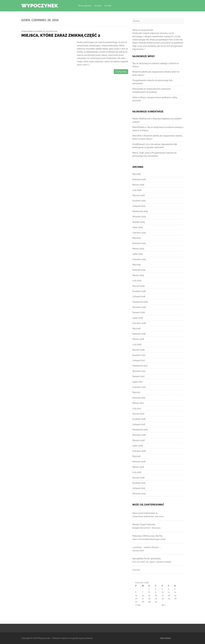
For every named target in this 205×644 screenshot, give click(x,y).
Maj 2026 (137, 174)
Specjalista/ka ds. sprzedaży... (147, 559)
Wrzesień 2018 (139, 307)
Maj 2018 (136, 329)
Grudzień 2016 (139, 419)
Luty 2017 (137, 408)
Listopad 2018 (139, 297)
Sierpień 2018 (139, 312)
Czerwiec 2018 (139, 323)
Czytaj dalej (121, 72)
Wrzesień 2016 (139, 435)
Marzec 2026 (138, 185)
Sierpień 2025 (139, 222)
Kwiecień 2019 (139, 270)
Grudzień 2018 (139, 291)
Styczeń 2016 (138, 478)
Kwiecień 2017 (139, 398)
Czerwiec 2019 (139, 259)
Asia (56, 31)
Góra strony (165, 638)
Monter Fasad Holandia (144, 525)
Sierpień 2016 (139, 440)
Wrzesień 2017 (139, 371)
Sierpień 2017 (139, 376)
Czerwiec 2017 (139, 387)
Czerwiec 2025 (139, 233)
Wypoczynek (40, 6)
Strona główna (85, 6)
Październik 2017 (140, 366)
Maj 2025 (136, 238)
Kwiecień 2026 (139, 179)
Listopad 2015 (139, 488)
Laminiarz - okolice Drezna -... (147, 547)
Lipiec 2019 (138, 254)
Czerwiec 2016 (139, 451)
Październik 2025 (140, 211)
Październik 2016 (140, 430)
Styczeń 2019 (138, 286)
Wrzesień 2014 (139, 494)
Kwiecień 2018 (139, 334)
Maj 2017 (136, 392)
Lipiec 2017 (138, 382)
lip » (164, 605)
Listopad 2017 (139, 360)
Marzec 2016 (138, 467)
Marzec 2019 (138, 275)
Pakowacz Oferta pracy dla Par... (148, 536)
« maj (138, 605)
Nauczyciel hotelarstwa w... (145, 513)
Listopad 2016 (139, 424)
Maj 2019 (136, 265)
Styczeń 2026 (139, 195)
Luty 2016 (137, 472)
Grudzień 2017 (139, 355)
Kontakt (98, 6)
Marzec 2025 (138, 249)
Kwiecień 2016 (139, 462)
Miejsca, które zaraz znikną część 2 (61, 35)
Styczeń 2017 (138, 414)
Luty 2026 (137, 190)
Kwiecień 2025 (139, 243)
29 (150, 602)
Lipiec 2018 (138, 318)
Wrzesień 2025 (139, 217)
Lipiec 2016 (138, 446)
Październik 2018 (140, 302)
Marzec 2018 (138, 339)
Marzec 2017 (138, 403)
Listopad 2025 (139, 206)
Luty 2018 (137, 345)
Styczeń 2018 (138, 350)
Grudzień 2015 (139, 483)
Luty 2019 (137, 281)
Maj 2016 (136, 456)
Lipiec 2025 (138, 227)
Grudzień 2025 (139, 201)
